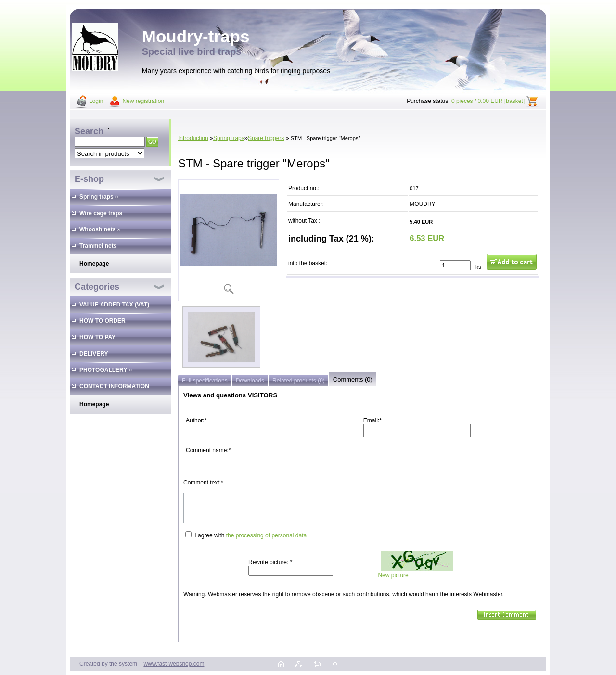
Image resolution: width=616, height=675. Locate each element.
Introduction (193, 138)
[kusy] (455, 265)
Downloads (250, 381)
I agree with (250, 535)
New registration (143, 101)
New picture (393, 575)
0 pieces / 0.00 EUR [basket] (488, 101)
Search (89, 131)
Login (96, 101)
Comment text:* (203, 483)
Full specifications (205, 381)
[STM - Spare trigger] (229, 240)
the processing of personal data (266, 535)
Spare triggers (266, 138)
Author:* (196, 420)
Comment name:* (208, 450)
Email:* (372, 420)
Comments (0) (353, 379)
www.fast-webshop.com (174, 664)
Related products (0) (299, 381)
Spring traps (229, 138)
